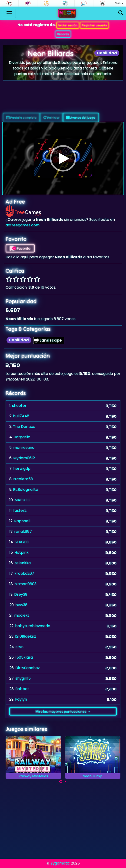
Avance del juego (81, 118)
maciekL (22, 615)
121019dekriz (26, 636)
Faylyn (21, 699)
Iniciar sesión (68, 25)
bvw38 (21, 605)
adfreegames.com (23, 225)
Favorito (20, 248)
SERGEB (22, 542)
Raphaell (22, 521)
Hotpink (22, 552)
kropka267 (24, 573)
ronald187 (23, 531)
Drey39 (21, 594)
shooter (19, 406)
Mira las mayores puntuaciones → (63, 711)
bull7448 (21, 416)
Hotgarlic (22, 437)
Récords (63, 34)
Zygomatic (60, 863)
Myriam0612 (24, 458)
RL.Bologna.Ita (26, 489)
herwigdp (22, 469)
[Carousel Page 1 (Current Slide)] (61, 782)
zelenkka (23, 563)
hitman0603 (25, 584)
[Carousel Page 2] (65, 782)
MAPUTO (22, 500)
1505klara (24, 657)
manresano (24, 448)
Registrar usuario (94, 25)
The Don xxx (24, 427)
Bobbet (22, 689)
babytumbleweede (33, 626)
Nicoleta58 (23, 479)
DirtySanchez (28, 668)
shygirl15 (23, 678)
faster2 (20, 510)
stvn (20, 647)
